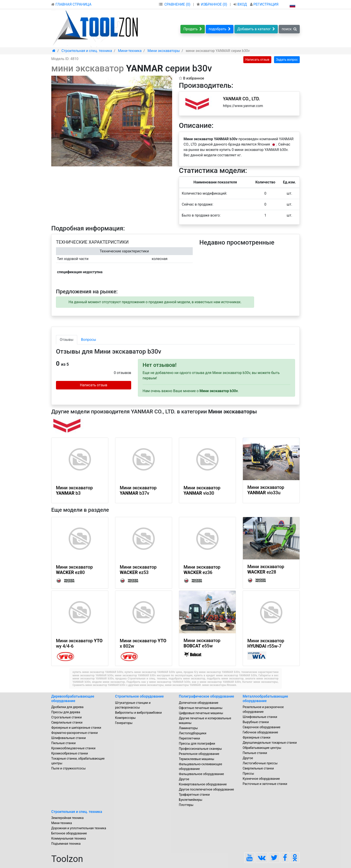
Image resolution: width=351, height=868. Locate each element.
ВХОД (241, 4)
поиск (289, 29)
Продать (193, 29)
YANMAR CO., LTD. (242, 99)
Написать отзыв (257, 60)
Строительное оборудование (139, 696)
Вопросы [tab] (89, 340)
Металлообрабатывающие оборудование (265, 698)
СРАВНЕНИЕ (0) (177, 4)
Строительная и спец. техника (77, 812)
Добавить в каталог (256, 29)
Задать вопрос (287, 60)
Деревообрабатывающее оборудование (73, 698)
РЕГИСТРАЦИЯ (264, 4)
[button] (168, 80)
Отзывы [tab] (67, 340)
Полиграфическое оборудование (207, 696)
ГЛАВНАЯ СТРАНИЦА (71, 4)
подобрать (220, 29)
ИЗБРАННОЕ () (212, 4)
